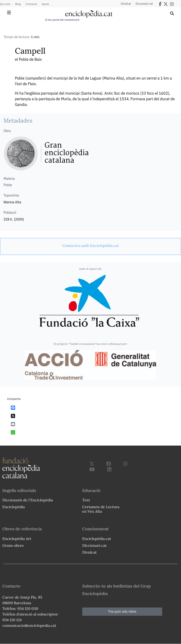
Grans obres (13, 545)
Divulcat (126, 4)
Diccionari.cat (144, 4)
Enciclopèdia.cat (97, 539)
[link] (90, 246)
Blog (18, 4)
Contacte (31, 4)
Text (86, 500)
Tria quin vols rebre (122, 612)
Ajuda (45, 4)
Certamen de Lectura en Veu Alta (101, 509)
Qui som (5, 4)
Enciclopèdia (14, 507)
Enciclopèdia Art (17, 539)
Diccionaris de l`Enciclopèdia (28, 500)
